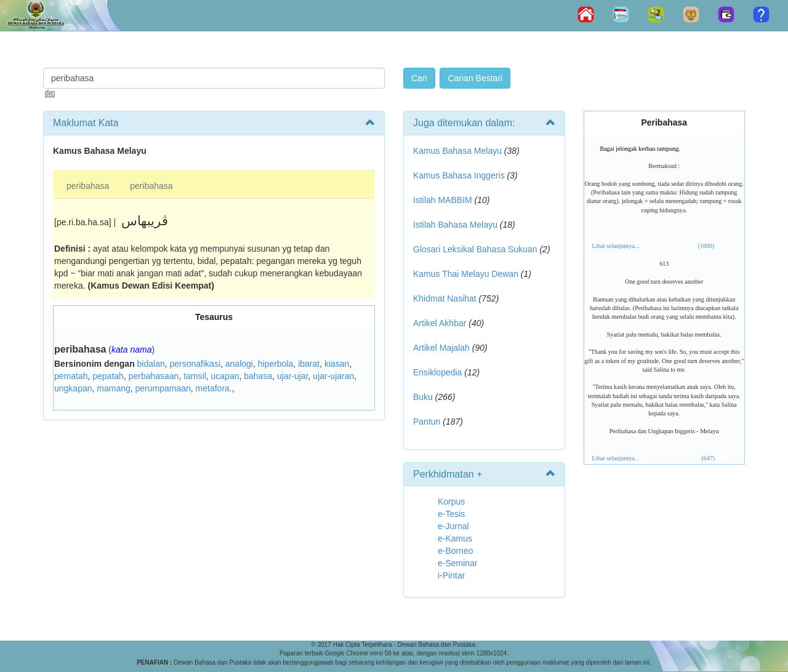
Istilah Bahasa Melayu (455, 225)
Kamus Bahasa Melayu (459, 151)
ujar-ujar (293, 376)
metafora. (214, 388)
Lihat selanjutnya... (616, 246)
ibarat (309, 364)
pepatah (108, 376)
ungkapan (73, 388)
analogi (239, 364)
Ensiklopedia (437, 372)
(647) (708, 458)
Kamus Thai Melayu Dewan (466, 274)
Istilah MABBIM (443, 200)
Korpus (451, 502)
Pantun (427, 422)
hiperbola (276, 364)
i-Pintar (451, 575)
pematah (71, 376)
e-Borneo (456, 551)
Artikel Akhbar (440, 323)
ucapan (225, 376)
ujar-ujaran (333, 376)
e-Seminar (458, 563)
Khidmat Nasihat (445, 298)
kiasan (337, 364)
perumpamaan (163, 388)
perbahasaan (154, 376)
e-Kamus (455, 538)
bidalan (151, 364)
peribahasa (88, 186)
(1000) (706, 246)
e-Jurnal (453, 526)
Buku (423, 397)
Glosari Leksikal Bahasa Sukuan (475, 249)
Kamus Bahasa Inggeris (459, 175)
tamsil (195, 376)
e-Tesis (451, 514)
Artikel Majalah (441, 348)
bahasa (258, 376)
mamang (113, 388)
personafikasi (195, 364)
